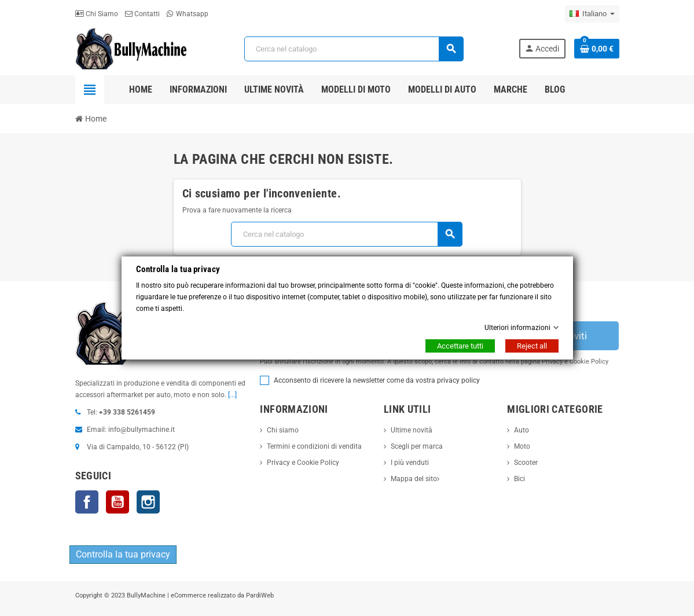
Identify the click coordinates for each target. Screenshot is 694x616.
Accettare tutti (460, 346)
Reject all (532, 346)
